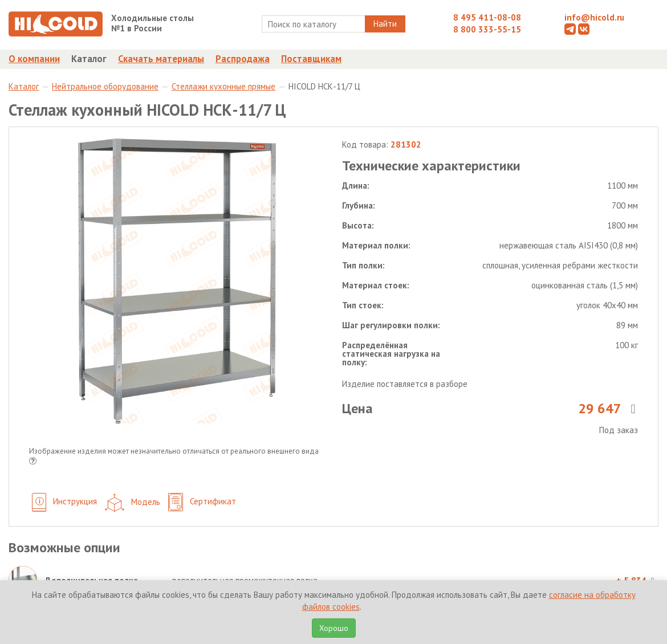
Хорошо (334, 628)
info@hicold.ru (594, 17)
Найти (385, 24)
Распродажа (243, 59)
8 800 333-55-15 (487, 29)
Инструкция (64, 502)
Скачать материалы (161, 59)
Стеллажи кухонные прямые (223, 86)
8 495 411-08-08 (487, 17)
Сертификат (202, 502)
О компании (34, 59)
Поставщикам (311, 59)
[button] (33, 462)
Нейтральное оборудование (105, 86)
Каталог (89, 59)
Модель (133, 503)
